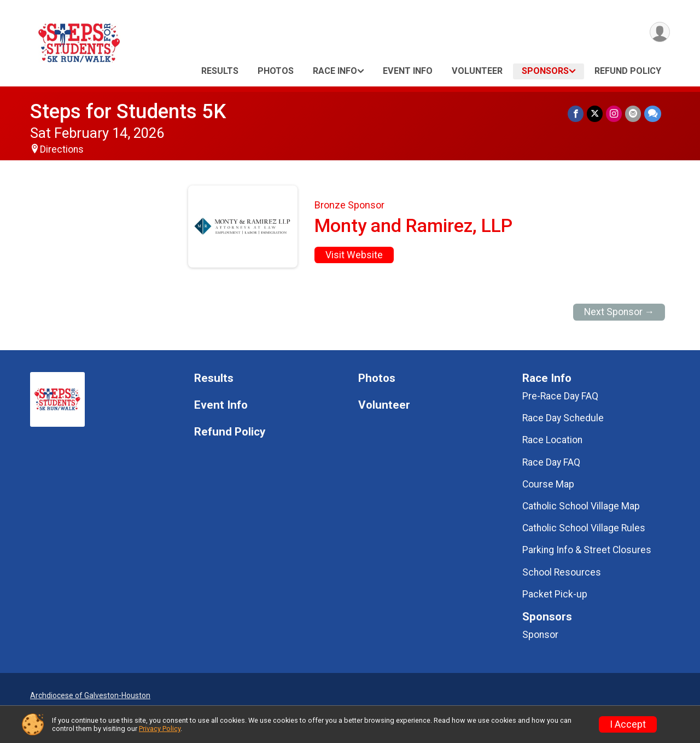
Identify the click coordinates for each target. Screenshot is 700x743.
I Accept (628, 724)
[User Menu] (660, 32)
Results (220, 71)
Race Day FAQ (551, 462)
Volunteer (477, 71)
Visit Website (354, 255)
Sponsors (545, 71)
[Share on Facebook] (576, 114)
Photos (276, 71)
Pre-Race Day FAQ (560, 396)
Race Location (552, 440)
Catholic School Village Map (581, 506)
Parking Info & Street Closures (587, 550)
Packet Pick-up (555, 594)
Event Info (408, 71)
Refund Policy (628, 71)
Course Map (548, 484)
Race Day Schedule (563, 418)
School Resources (562, 572)
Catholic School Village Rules (584, 528)
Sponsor (540, 635)
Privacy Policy (160, 729)
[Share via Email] (633, 114)
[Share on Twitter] (595, 114)
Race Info (335, 71)
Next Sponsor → (619, 312)
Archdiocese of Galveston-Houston (90, 695)
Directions (62, 149)
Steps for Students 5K (128, 111)
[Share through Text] (653, 114)
